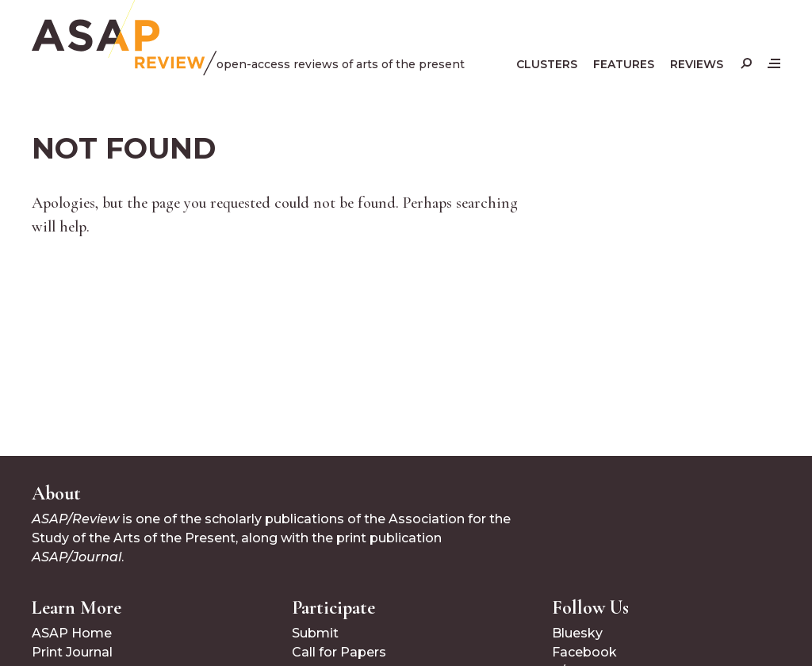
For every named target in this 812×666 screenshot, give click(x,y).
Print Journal (72, 652)
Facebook (584, 652)
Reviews (697, 64)
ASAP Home (72, 633)
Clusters (547, 64)
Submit (315, 633)
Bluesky (577, 633)
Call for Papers (339, 652)
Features (624, 64)
